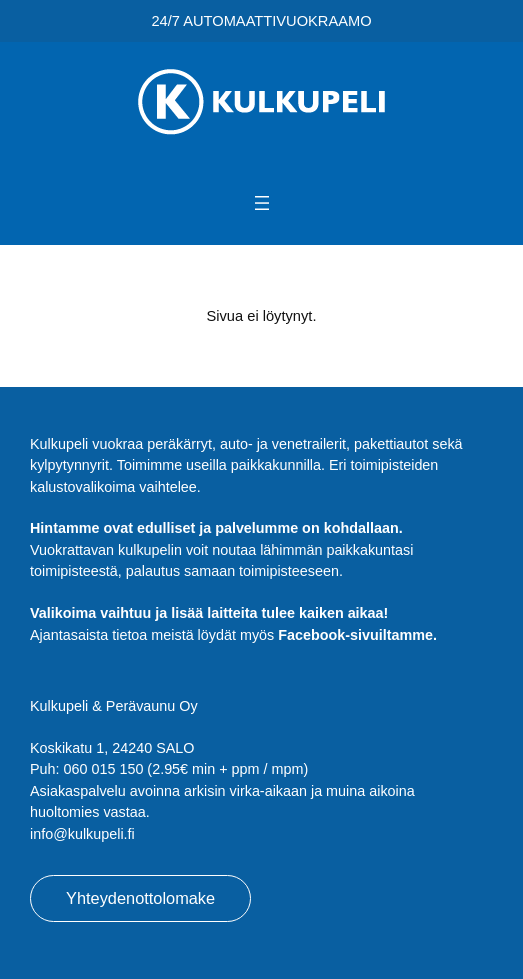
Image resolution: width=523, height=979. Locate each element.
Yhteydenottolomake (140, 898)
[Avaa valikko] (262, 203)
